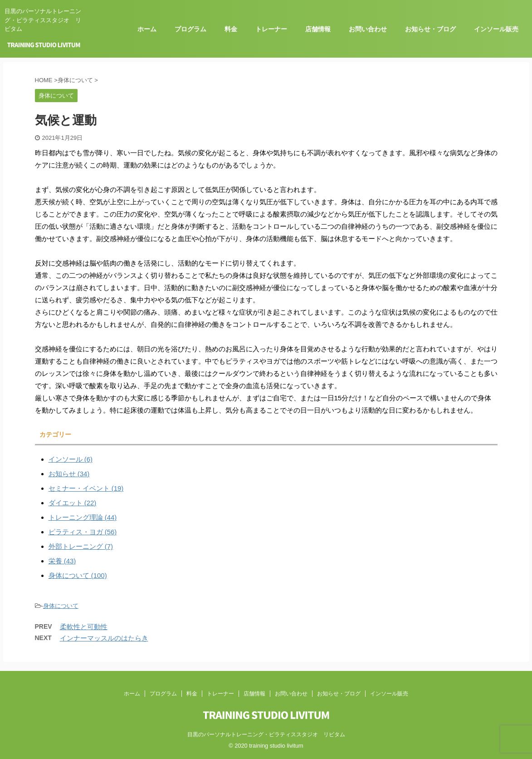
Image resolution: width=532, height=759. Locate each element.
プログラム (190, 29)
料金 (231, 29)
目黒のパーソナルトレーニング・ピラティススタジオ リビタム (266, 734)
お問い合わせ (368, 29)
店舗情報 (318, 29)
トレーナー (271, 29)
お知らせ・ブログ (430, 29)
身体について (61, 606)
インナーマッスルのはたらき (104, 638)
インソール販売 (496, 29)
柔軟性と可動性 (84, 627)
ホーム (147, 29)
